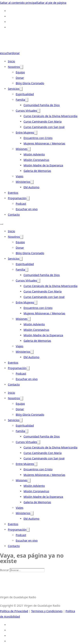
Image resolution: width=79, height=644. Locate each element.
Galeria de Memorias (37, 171)
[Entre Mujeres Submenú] (36, 133)
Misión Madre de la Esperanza (43, 165)
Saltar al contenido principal (19, 3)
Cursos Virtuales (26, 111)
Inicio (11, 61)
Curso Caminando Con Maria (43, 122)
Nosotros (14, 67)
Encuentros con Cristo (38, 138)
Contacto (14, 215)
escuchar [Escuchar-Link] (6, 53)
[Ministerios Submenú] (32, 182)
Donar (20, 78)
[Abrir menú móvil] (2, 224)
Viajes (20, 176)
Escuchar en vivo (27, 209)
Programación (17, 198)
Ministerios (23, 182)
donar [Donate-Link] (16, 53)
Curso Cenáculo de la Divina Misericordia (50, 116)
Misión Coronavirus (36, 160)
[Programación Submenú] (28, 198)
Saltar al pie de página (52, 3)
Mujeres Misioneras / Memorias (44, 143)
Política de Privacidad (14, 611)
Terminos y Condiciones (47, 611)
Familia (20, 100)
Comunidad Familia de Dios (42, 105)
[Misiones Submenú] (29, 149)
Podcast (21, 204)
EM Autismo (31, 187)
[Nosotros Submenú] (22, 67)
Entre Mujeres (25, 132)
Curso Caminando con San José (44, 127)
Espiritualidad (25, 94)
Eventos (13, 193)
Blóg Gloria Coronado (30, 83)
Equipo (20, 72)
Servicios (14, 89)
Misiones (22, 149)
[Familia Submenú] (27, 100)
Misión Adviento (34, 154)
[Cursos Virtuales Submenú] (39, 111)
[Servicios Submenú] (21, 89)
